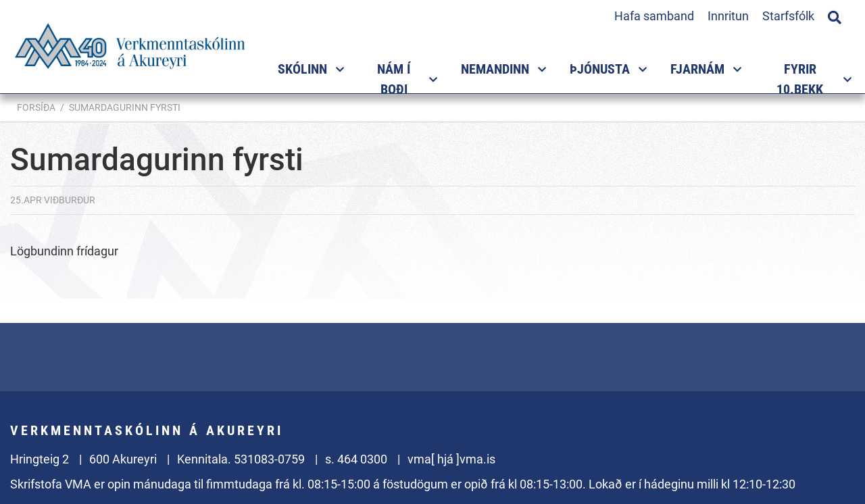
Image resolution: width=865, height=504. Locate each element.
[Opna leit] (835, 16)
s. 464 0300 (356, 459)
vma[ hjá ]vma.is (451, 459)
